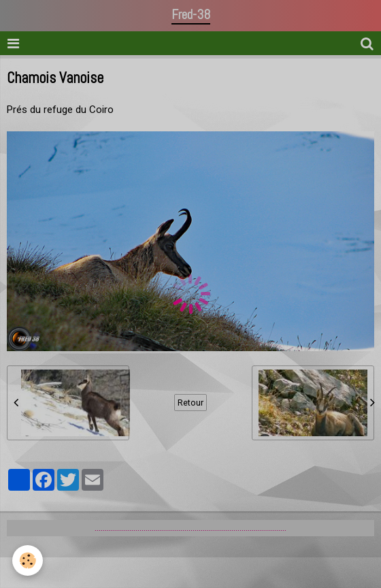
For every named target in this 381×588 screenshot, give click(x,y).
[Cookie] (28, 560)
